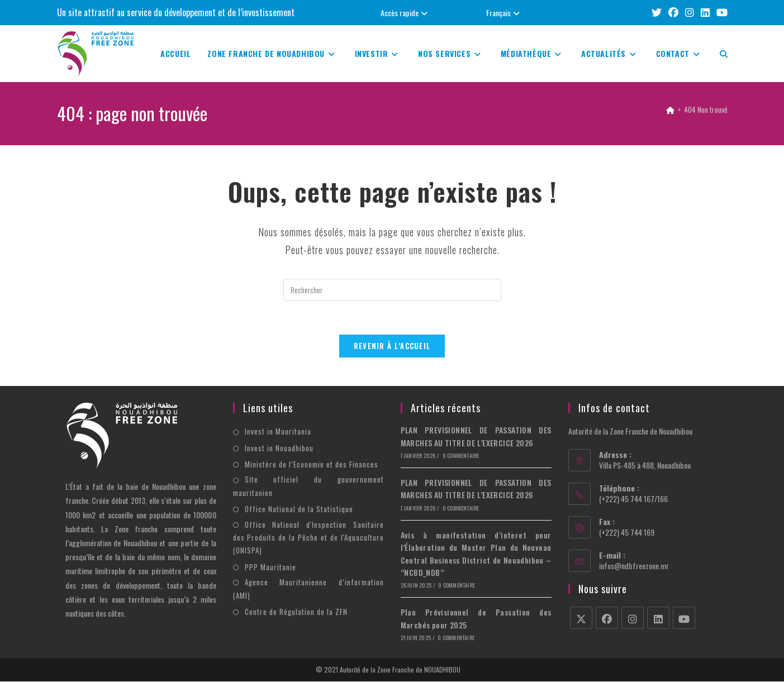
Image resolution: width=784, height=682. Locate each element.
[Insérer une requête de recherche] (392, 290)
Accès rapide (405, 13)
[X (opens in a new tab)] (657, 13)
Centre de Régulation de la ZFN (296, 612)
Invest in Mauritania (278, 432)
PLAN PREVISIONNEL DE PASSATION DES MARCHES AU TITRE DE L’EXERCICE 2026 (476, 437)
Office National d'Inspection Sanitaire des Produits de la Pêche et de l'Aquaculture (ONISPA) (308, 538)
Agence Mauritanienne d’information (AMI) (308, 589)
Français (504, 13)
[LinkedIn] (658, 618)
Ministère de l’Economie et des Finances (312, 465)
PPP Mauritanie (270, 567)
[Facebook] (607, 618)
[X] (581, 618)
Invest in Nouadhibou (279, 448)
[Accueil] (670, 109)
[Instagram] (633, 618)
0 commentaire (461, 456)
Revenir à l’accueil (392, 346)
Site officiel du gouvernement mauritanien (308, 486)
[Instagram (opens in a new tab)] (690, 13)
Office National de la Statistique (299, 509)
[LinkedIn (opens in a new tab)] (705, 13)
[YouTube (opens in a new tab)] (720, 13)
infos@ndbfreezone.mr (634, 566)
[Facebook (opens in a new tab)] (673, 13)
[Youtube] (684, 618)
